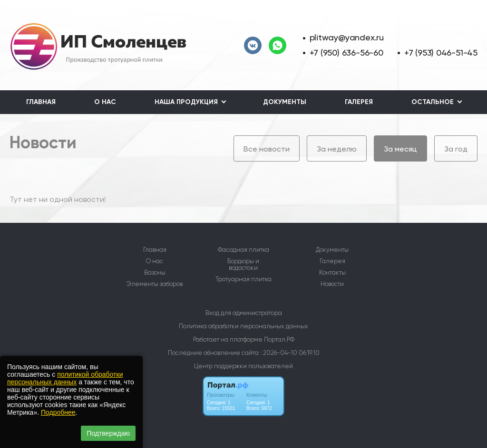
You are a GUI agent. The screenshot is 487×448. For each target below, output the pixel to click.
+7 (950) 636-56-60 (346, 52)
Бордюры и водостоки (243, 265)
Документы (285, 102)
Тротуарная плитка (243, 279)
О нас (105, 102)
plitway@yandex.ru (347, 37)
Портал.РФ (279, 339)
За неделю (337, 149)
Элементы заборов (155, 284)
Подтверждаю (108, 433)
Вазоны (155, 273)
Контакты (332, 273)
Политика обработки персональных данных (243, 326)
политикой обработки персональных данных (65, 378)
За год (456, 149)
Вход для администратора (244, 313)
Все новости (267, 149)
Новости (332, 284)
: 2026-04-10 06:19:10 (290, 353)
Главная (41, 102)
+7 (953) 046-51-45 (441, 52)
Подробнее (58, 412)
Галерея (359, 102)
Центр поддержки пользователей (243, 366)
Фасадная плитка (243, 250)
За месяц (400, 149)
